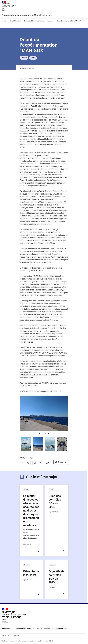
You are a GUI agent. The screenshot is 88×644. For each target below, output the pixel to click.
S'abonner (61, 462)
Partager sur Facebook (22, 463)
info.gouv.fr (6, 628)
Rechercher (80, 3)
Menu (85, 3)
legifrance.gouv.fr (44, 628)
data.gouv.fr (60, 628)
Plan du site (5, 636)
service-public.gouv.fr (24, 628)
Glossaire (16, 636)
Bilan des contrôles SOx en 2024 (55, 501)
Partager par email (41, 463)
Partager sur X (28, 463)
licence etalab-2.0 (45, 641)
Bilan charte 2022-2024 (31, 573)
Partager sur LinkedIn (35, 463)
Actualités (50, 21)
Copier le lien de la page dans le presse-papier (48, 463)
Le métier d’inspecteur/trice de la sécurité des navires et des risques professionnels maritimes (31, 511)
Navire (33, 58)
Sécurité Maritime (15, 21)
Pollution (24, 58)
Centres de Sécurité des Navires (34, 21)
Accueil (4, 21)
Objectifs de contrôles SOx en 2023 (56, 577)
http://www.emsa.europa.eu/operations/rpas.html (39, 391)
